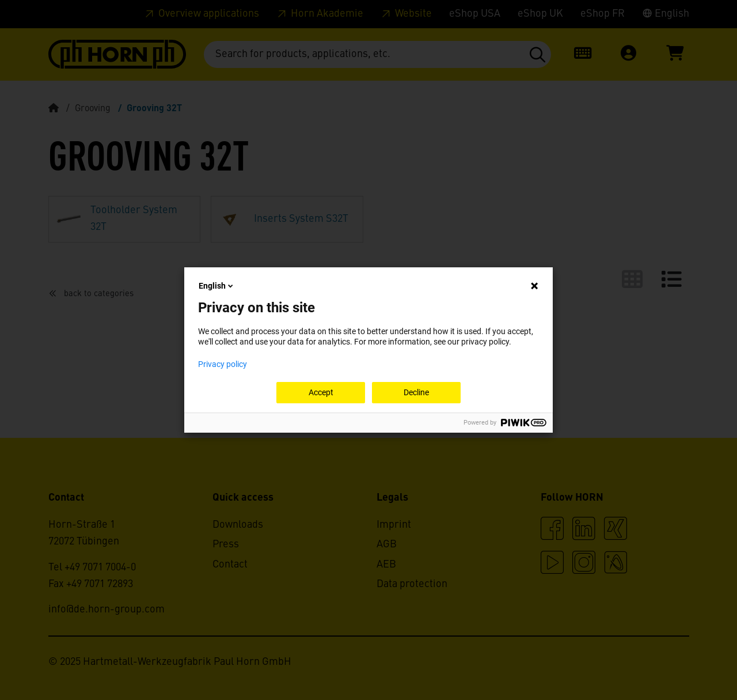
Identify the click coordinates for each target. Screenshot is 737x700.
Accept (321, 392)
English (217, 286)
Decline (416, 392)
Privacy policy (223, 364)
